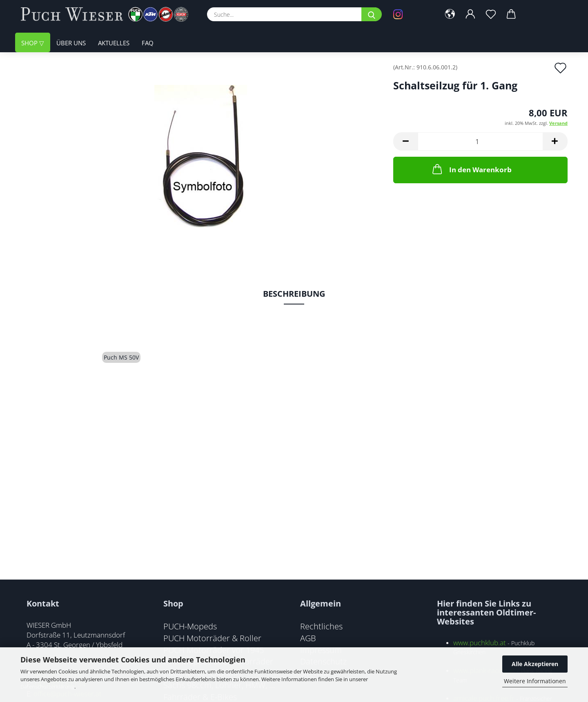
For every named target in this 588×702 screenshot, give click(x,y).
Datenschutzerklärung (47, 686)
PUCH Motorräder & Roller (212, 638)
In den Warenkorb (471, 169)
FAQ (148, 43)
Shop (30, 43)
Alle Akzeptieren (535, 664)
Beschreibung (294, 294)
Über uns (71, 43)
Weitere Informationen (535, 681)
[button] (450, 14)
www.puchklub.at (480, 643)
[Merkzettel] (491, 14)
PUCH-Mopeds (190, 626)
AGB (308, 638)
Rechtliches (321, 626)
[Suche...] (372, 14)
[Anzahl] (480, 141)
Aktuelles (114, 43)
